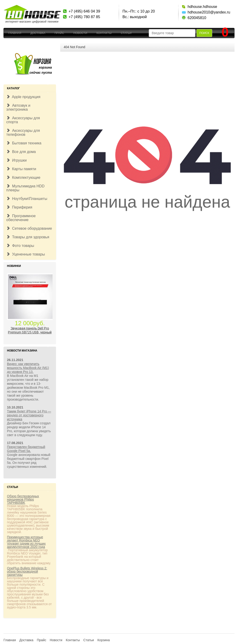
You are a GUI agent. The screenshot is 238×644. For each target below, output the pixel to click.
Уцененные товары (26, 254)
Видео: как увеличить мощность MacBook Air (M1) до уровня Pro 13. (28, 368)
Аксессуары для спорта (23, 120)
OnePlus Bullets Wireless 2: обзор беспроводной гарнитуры (27, 571)
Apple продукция (23, 97)
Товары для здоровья (28, 237)
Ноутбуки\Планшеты (27, 199)
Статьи (126, 33)
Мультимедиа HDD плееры (25, 188)
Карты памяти (21, 169)
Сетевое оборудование (29, 228)
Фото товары (20, 246)
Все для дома (21, 152)
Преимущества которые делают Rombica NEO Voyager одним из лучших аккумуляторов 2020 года (26, 542)
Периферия (19, 207)
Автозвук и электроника (18, 107)
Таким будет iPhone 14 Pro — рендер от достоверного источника (29, 415)
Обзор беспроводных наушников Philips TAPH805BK (23, 499)
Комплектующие (23, 178)
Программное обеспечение (21, 218)
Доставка (38, 33)
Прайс (59, 33)
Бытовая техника (24, 143)
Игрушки (17, 160)
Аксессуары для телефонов (23, 133)
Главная (15, 33)
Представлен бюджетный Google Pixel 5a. (26, 449)
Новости (80, 33)
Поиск (204, 33)
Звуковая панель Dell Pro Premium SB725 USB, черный (30, 330)
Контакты (104, 33)
